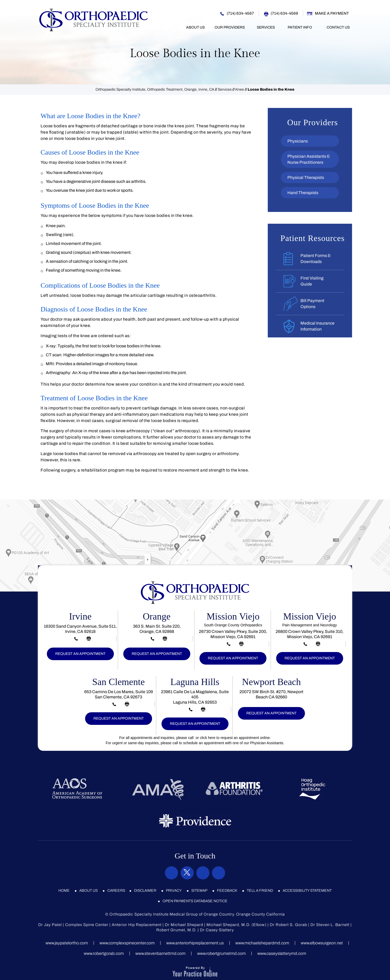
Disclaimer (145, 891)
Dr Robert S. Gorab (288, 925)
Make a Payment (332, 13)
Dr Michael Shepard (184, 925)
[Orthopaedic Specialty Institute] (94, 20)
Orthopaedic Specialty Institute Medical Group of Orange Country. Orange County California (197, 914)
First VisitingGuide (312, 281)
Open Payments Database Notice (195, 901)
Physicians (298, 141)
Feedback (227, 891)
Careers (116, 891)
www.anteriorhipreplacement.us (195, 943)
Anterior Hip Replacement (137, 925)
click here (208, 738)
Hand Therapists (303, 193)
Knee (240, 89)
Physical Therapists (306, 177)
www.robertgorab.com (104, 953)
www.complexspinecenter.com (127, 943)
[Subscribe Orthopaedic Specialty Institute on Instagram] (203, 873)
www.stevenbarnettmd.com (160, 953)
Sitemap (199, 891)
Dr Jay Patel (50, 925)
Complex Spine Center (87, 925)
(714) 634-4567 (240, 13)
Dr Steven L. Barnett (330, 925)
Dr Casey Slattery (217, 930)
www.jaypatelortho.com (67, 943)
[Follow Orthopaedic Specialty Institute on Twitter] (187, 873)
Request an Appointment (80, 654)
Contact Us (338, 27)
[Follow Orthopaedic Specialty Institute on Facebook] (171, 873)
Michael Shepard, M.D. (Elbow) (236, 925)
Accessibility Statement (307, 891)
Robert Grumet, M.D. (176, 930)
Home (174, 28)
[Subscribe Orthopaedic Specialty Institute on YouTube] (219, 873)
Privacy (174, 891)
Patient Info (300, 27)
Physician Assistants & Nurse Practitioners (309, 159)
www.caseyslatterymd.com (282, 953)
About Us (195, 27)
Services (266, 27)
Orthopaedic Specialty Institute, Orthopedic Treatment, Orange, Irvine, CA (155, 89)
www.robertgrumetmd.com (221, 953)
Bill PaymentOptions (312, 304)
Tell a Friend (260, 891)
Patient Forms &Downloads (316, 259)
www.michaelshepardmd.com (262, 943)
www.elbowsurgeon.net (322, 943)
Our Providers (230, 27)
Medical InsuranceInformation (317, 326)
